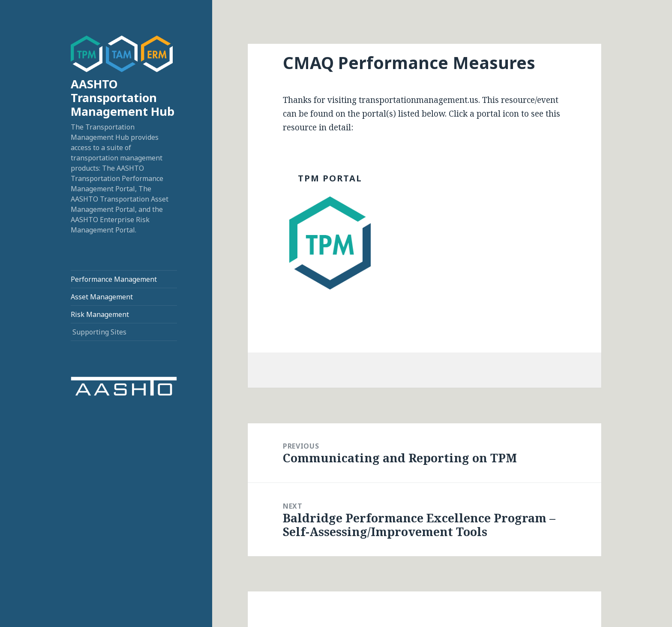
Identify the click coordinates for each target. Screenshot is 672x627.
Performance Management (114, 279)
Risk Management (100, 314)
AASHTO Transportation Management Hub (123, 98)
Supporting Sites (99, 332)
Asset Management (102, 297)
